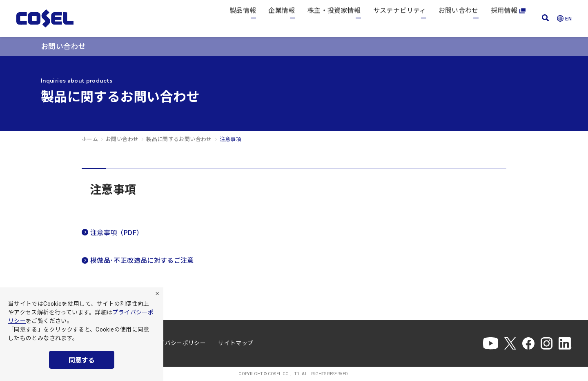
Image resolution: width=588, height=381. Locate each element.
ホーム (90, 139)
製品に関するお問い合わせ (179, 139)
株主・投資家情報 (334, 18)
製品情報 (243, 18)
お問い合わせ (459, 18)
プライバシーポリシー (177, 343)
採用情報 (508, 18)
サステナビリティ (400, 18)
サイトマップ (236, 343)
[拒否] (157, 294)
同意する (82, 360)
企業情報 (282, 18)
